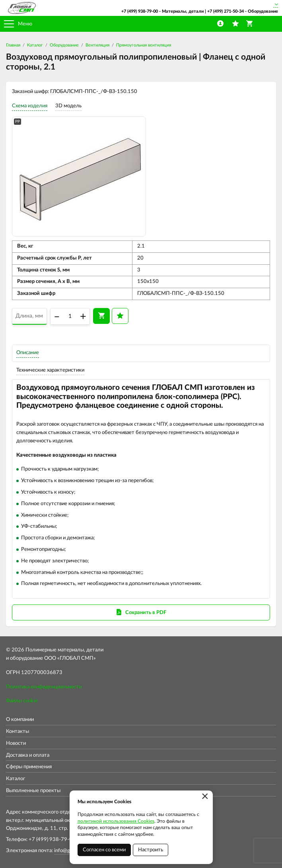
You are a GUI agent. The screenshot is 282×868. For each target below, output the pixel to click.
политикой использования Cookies (116, 821)
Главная (13, 45)
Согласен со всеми (104, 850)
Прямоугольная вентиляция (144, 45)
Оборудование (64, 45)
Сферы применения (29, 767)
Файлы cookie (22, 701)
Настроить (151, 850)
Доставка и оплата (28, 755)
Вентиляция (97, 45)
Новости (16, 743)
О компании (20, 720)
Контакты (18, 731)
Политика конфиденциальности (44, 687)
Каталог (35, 45)
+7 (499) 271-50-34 (226, 11)
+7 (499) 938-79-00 (140, 11)
